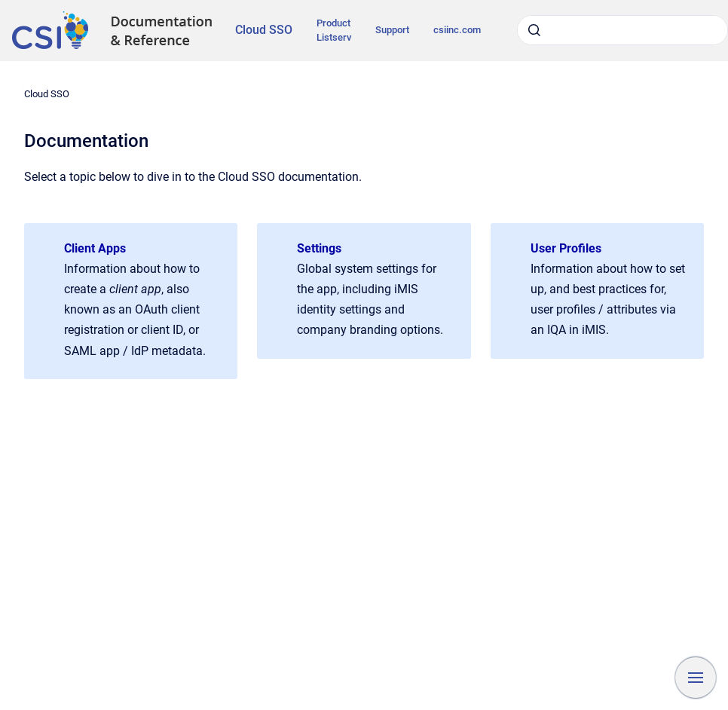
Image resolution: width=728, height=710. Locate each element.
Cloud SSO (264, 30)
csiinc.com (457, 30)
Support (392, 30)
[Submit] (534, 30)
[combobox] (622, 30)
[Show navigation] (696, 678)
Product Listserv (334, 31)
